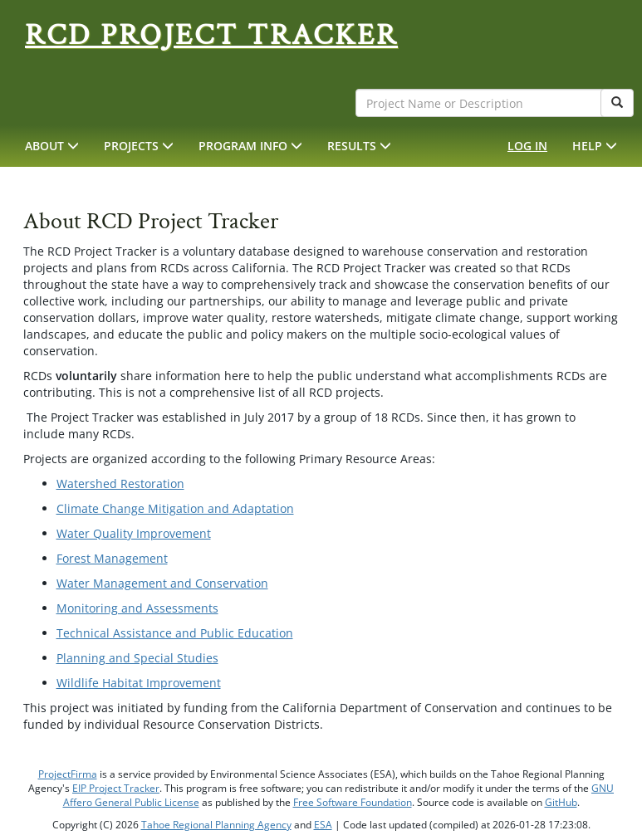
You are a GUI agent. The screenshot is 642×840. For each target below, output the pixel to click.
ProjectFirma (68, 774)
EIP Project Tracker (116, 788)
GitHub (561, 802)
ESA (323, 825)
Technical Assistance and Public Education (175, 633)
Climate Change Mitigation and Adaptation (175, 508)
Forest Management (112, 558)
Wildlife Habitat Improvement (139, 683)
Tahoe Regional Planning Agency (216, 825)
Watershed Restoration (120, 483)
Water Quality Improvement (134, 533)
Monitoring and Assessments (137, 608)
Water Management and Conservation (162, 583)
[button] (52, 146)
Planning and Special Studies (137, 658)
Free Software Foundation (353, 802)
